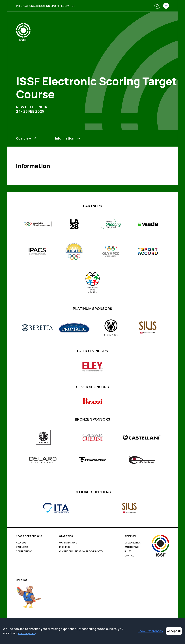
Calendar (22, 547)
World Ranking (68, 543)
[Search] (157, 6)
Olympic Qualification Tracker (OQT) (81, 551)
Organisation (133, 543)
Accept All (174, 631)
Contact (130, 556)
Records (64, 547)
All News (21, 543)
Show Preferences (150, 631)
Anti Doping (132, 547)
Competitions (24, 551)
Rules (128, 551)
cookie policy (27, 633)
